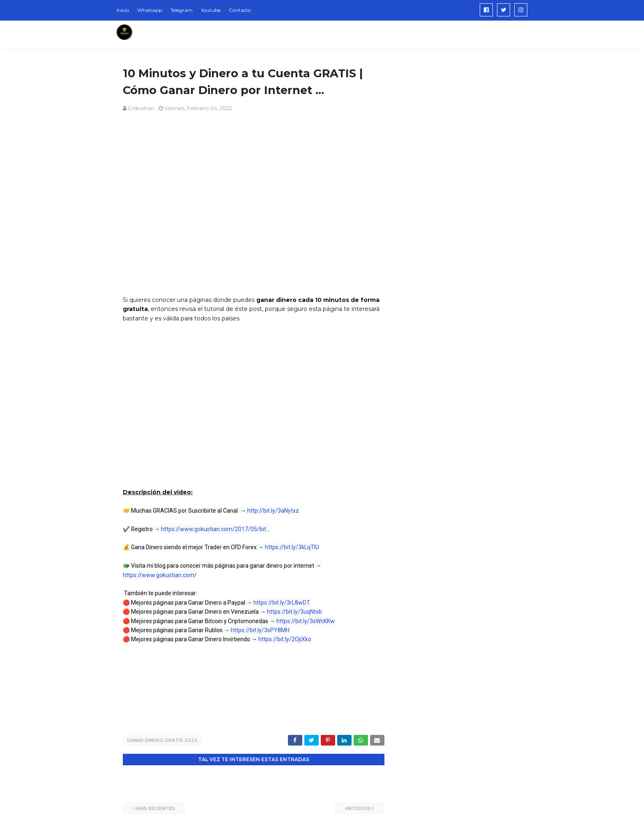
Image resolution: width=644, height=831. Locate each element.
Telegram (182, 10)
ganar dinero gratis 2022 (162, 740)
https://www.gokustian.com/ (160, 575)
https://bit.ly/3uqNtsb (294, 612)
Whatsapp (150, 10)
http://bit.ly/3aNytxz (273, 511)
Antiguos (358, 808)
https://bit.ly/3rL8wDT (282, 603)
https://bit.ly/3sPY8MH (260, 630)
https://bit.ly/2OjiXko (285, 639)
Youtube (211, 10)
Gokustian (141, 108)
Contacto (240, 10)
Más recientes (156, 808)
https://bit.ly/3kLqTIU (292, 547)
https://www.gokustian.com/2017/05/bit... (215, 529)
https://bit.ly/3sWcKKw (306, 621)
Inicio (123, 10)
